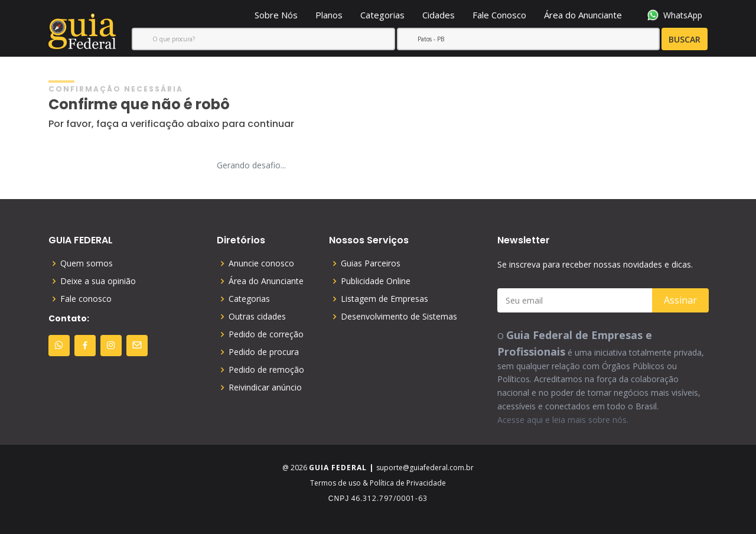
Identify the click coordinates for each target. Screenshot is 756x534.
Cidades (439, 15)
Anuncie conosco (261, 263)
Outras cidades (257, 317)
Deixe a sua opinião (98, 281)
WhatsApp (674, 15)
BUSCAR (659, 40)
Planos (329, 15)
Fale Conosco (499, 15)
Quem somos (87, 263)
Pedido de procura (264, 352)
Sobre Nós (276, 15)
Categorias (382, 15)
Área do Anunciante (583, 15)
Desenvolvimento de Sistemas (399, 317)
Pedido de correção (266, 334)
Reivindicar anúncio (265, 388)
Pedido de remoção (266, 370)
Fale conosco (86, 299)
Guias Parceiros (371, 263)
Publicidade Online (376, 281)
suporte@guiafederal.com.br (425, 468)
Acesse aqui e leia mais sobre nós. (563, 420)
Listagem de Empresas (384, 299)
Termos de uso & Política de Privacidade (378, 483)
